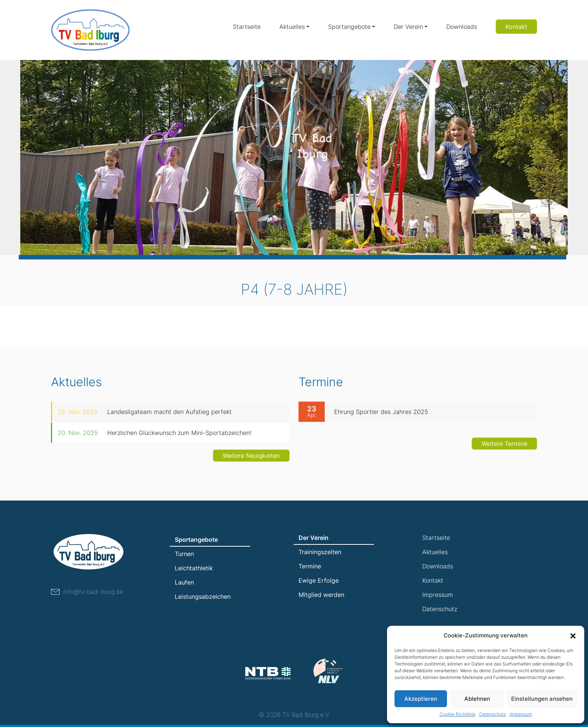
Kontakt (516, 27)
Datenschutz (493, 714)
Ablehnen (477, 699)
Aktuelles (292, 27)
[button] (573, 636)
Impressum (521, 714)
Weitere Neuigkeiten (251, 459)
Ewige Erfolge (319, 580)
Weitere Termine (504, 447)
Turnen (184, 554)
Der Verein (408, 27)
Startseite (247, 27)
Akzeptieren (421, 699)
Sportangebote (349, 27)
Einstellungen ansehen (542, 699)
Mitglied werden (321, 595)
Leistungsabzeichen (203, 597)
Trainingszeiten (320, 552)
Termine (310, 566)
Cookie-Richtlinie (457, 714)
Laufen (184, 582)
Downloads (462, 27)
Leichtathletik (194, 568)
